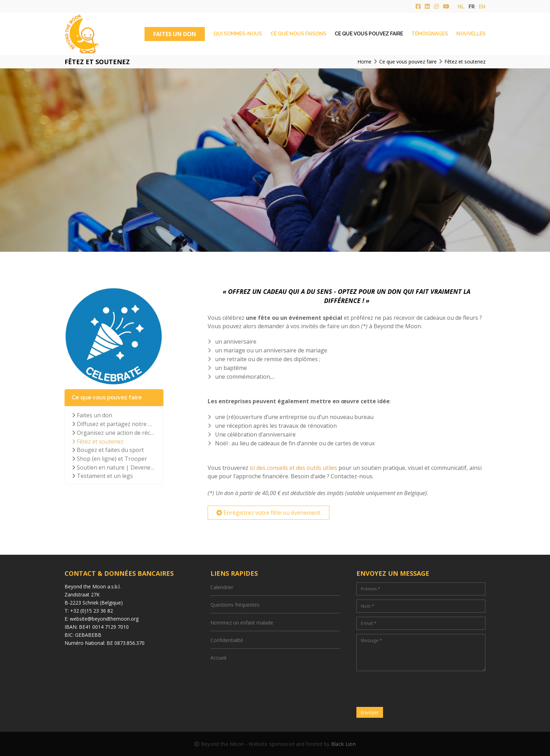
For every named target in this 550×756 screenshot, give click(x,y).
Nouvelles (471, 34)
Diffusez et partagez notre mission (114, 424)
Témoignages (430, 34)
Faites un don (92, 415)
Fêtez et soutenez (98, 441)
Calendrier (222, 587)
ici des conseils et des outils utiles (293, 468)
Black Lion (343, 744)
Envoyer (370, 712)
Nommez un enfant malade (242, 623)
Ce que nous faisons (298, 34)
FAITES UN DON (175, 34)
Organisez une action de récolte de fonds (114, 433)
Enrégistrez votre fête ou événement (269, 513)
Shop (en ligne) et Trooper (109, 459)
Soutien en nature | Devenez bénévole (114, 467)
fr (472, 7)
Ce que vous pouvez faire (369, 34)
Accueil (218, 658)
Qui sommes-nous (238, 34)
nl (461, 7)
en (482, 7)
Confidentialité (227, 640)
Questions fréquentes (235, 605)
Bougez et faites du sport (108, 450)
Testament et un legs (102, 476)
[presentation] (410, 689)
